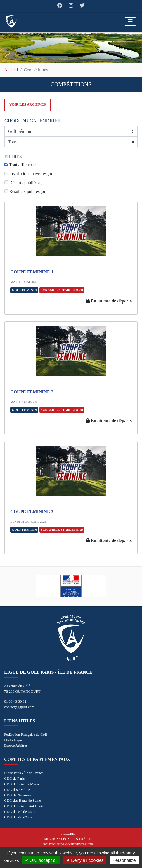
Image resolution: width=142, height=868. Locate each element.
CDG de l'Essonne (18, 795)
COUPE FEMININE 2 (32, 392)
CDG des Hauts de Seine (23, 800)
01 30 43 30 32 (15, 701)
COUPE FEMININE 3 (32, 512)
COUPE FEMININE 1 (32, 272)
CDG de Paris (14, 778)
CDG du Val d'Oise (18, 817)
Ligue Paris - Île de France (24, 773)
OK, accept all (41, 860)
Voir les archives (28, 104)
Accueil (11, 70)
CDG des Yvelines (18, 790)
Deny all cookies (85, 860)
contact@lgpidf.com (19, 707)
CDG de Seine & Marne (22, 784)
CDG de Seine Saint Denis (24, 806)
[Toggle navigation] (130, 21)
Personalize (124, 860)
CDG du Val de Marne (21, 812)
